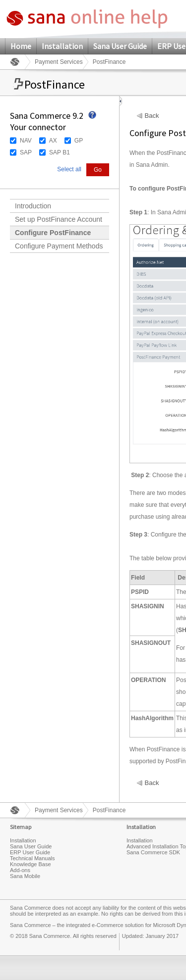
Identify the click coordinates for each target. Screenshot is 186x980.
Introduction (33, 206)
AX (53, 141)
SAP (26, 152)
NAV (26, 141)
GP (79, 141)
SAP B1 (60, 152)
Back (152, 116)
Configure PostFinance (53, 233)
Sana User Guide (120, 46)
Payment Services (59, 62)
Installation (62, 46)
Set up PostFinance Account (59, 219)
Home (21, 46)
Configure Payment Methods (59, 246)
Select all (69, 169)
